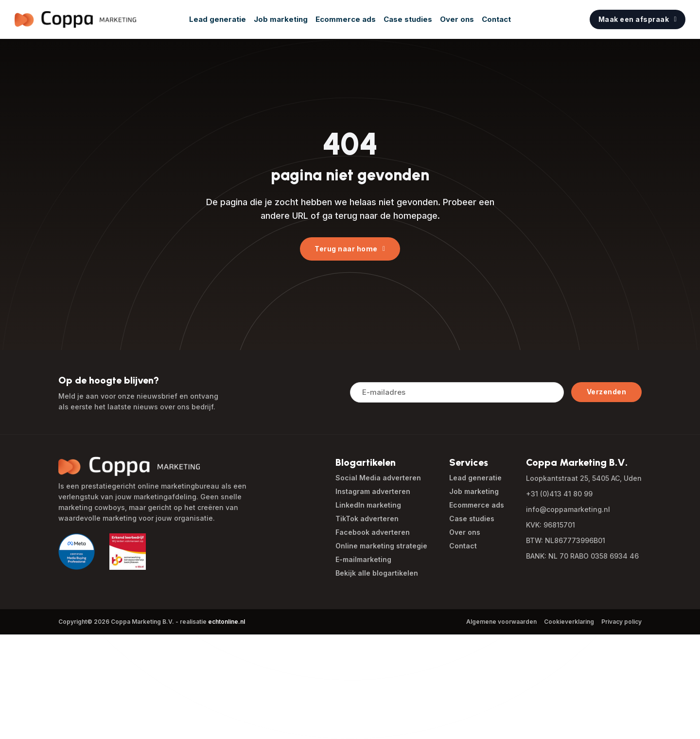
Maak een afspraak (638, 19)
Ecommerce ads (346, 19)
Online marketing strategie (381, 546)
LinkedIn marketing (368, 505)
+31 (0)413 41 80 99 (559, 494)
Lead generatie (218, 19)
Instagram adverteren (373, 491)
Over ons (457, 19)
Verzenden (607, 392)
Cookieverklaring (569, 622)
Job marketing (281, 19)
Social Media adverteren (378, 478)
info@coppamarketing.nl (568, 509)
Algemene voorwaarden (501, 622)
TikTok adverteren (367, 519)
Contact (496, 19)
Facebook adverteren (373, 532)
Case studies (408, 19)
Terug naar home (350, 249)
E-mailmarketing (363, 559)
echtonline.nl (227, 622)
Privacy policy (621, 622)
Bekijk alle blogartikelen (377, 573)
